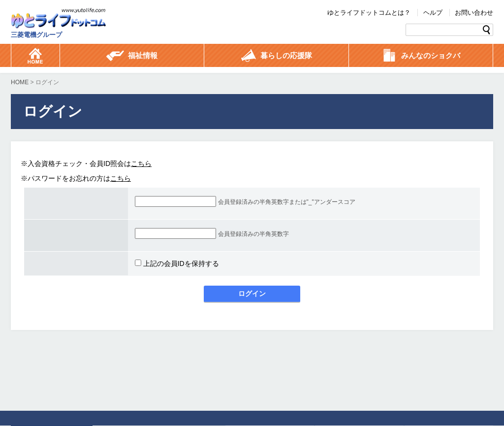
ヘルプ (433, 13)
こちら (141, 164)
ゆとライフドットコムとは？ (369, 13)
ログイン (252, 294)
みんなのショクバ (421, 56)
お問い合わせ (474, 13)
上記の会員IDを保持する (177, 263)
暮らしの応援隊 (276, 56)
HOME (20, 82)
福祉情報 (132, 56)
